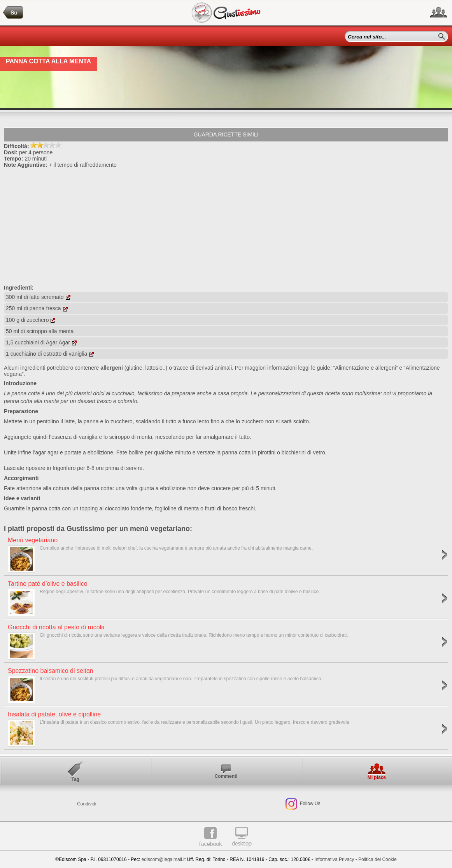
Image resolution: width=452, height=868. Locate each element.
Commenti (226, 776)
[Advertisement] (226, 226)
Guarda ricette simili (226, 134)
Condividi (87, 804)
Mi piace (377, 777)
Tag (75, 779)
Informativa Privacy (334, 859)
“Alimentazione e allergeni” (366, 368)
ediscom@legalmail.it (164, 859)
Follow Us (310, 804)
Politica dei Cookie (378, 859)
